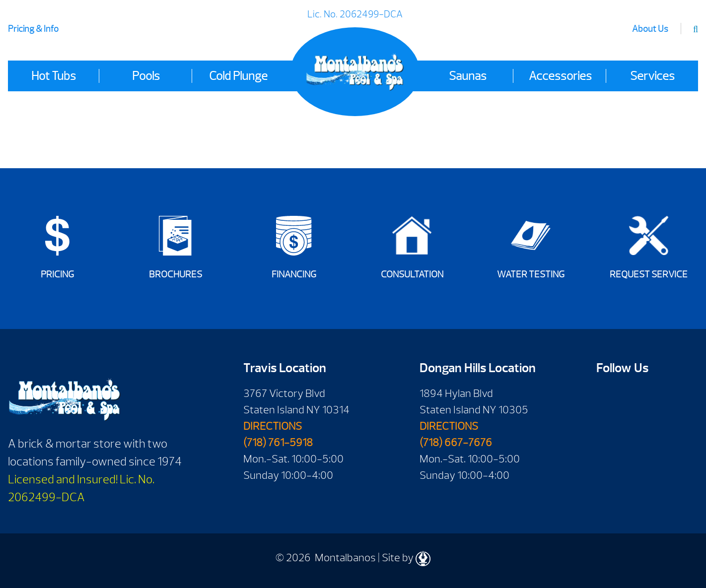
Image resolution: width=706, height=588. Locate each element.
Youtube (636, 397)
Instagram (636, 427)
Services (652, 76)
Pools (146, 76)
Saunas (468, 76)
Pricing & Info (33, 29)
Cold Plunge (238, 76)
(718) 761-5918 (278, 443)
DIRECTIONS (273, 426)
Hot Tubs (54, 76)
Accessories (560, 76)
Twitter (607, 427)
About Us (650, 29)
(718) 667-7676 (456, 443)
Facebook (607, 397)
